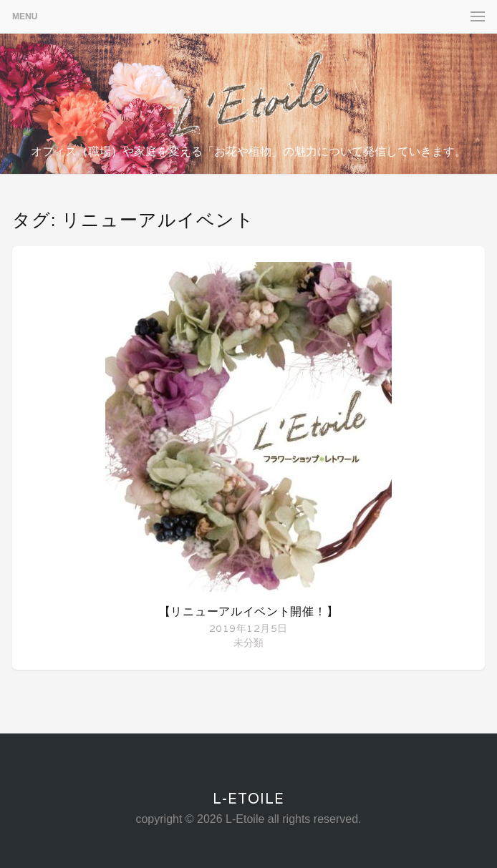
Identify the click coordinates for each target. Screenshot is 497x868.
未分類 (249, 643)
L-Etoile (248, 799)
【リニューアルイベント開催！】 (249, 611)
